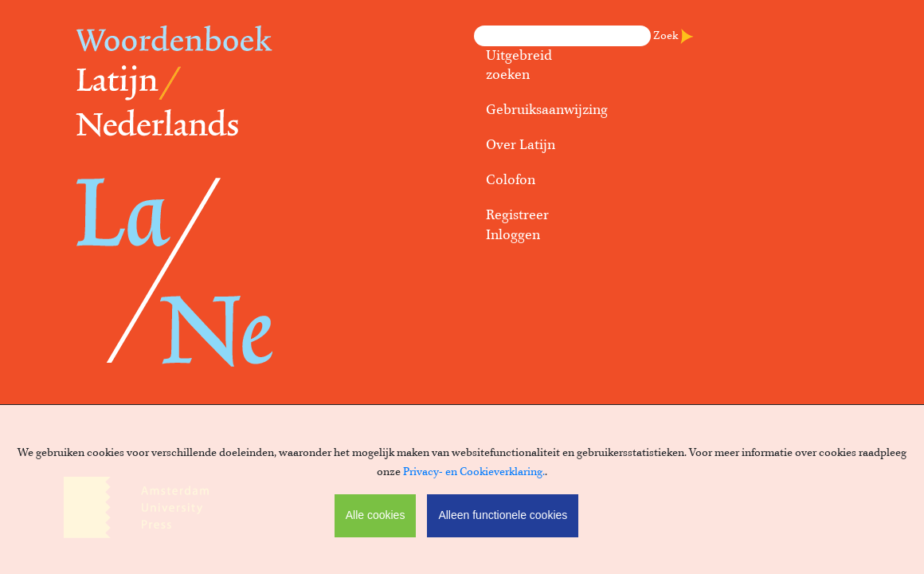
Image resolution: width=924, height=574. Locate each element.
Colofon (511, 180)
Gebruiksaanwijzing (542, 110)
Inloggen (513, 235)
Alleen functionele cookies (503, 515)
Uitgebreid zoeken (519, 65)
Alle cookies (376, 515)
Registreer (517, 215)
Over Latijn (521, 145)
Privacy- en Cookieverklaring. (474, 472)
